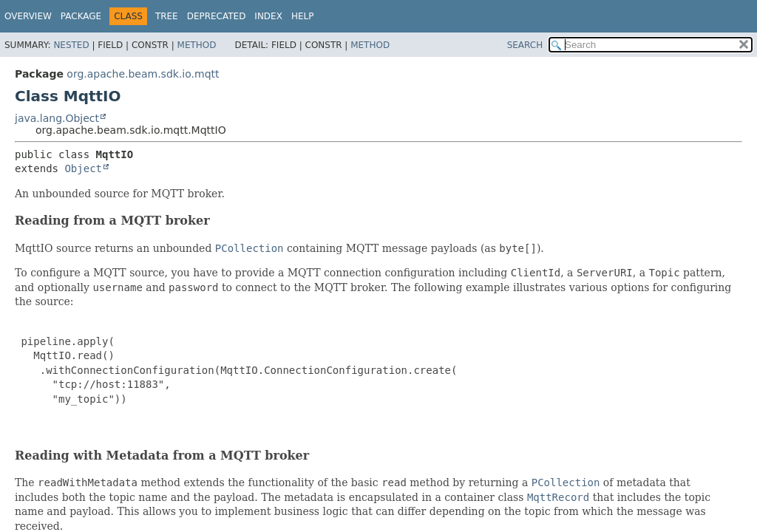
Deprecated (217, 16)
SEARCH (525, 45)
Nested (71, 45)
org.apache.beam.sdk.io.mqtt (143, 74)
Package (81, 16)
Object (83, 168)
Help (303, 16)
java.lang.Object (57, 118)
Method (197, 45)
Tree (167, 16)
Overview (28, 16)
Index (268, 16)
